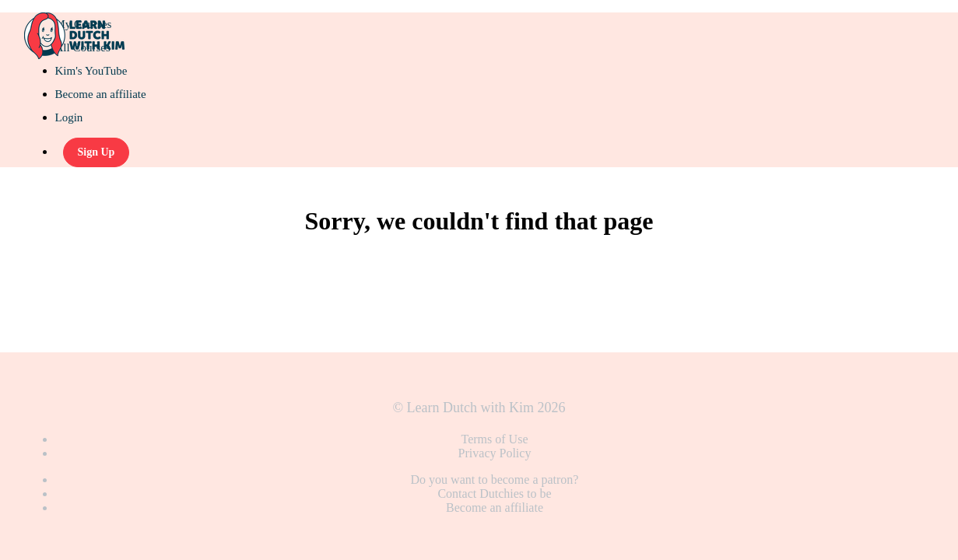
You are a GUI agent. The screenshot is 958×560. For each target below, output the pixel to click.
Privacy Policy (495, 453)
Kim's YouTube (91, 71)
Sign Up (97, 152)
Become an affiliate (101, 94)
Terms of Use (495, 439)
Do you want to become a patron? (495, 479)
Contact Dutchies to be (494, 493)
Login (69, 117)
